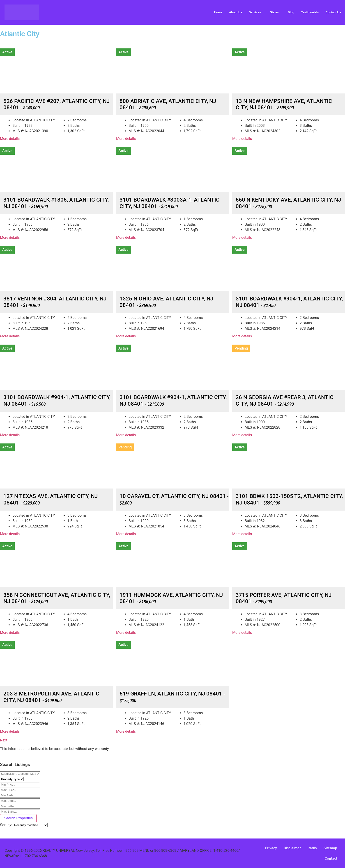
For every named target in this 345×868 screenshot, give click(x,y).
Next (4, 740)
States (274, 12)
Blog (291, 12)
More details (10, 139)
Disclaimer (292, 848)
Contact (331, 858)
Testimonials (310, 12)
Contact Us (333, 12)
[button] (256, 12)
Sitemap (330, 848)
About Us (236, 12)
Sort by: (7, 825)
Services (255, 12)
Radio (312, 848)
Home (218, 12)
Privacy (271, 848)
